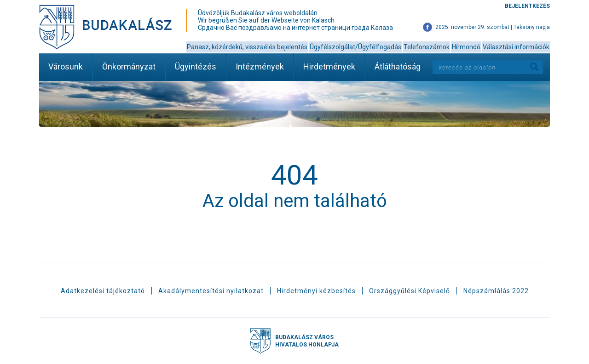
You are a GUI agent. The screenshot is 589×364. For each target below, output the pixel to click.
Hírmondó (466, 47)
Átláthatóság (398, 66)
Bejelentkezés (527, 6)
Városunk (66, 66)
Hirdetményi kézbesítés (316, 291)
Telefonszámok (427, 47)
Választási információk (516, 47)
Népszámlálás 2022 (496, 291)
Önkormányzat (129, 66)
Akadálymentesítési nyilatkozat (211, 291)
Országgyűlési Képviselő (410, 291)
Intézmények (260, 66)
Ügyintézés (196, 66)
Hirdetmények (329, 66)
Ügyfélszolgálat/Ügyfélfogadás (355, 47)
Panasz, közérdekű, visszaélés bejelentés (247, 47)
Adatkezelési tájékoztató (103, 291)
